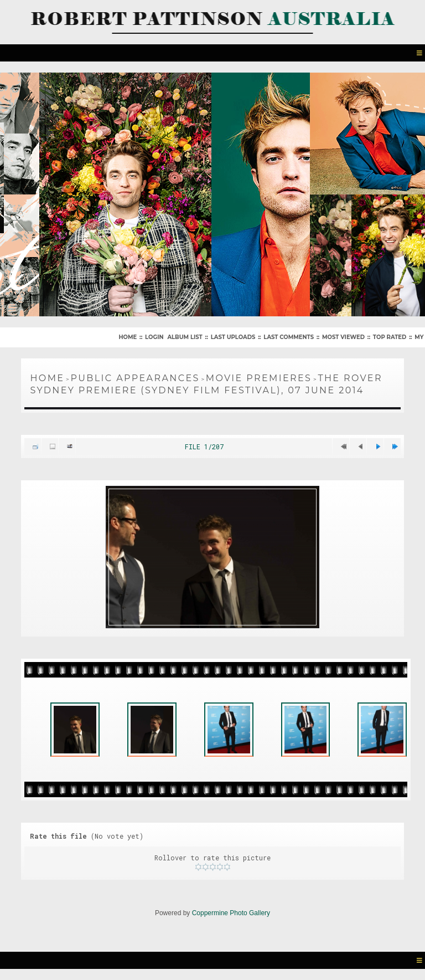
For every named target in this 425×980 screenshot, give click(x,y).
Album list (185, 337)
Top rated (390, 337)
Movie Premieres (259, 378)
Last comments (289, 337)
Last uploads (233, 337)
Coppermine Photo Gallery (231, 913)
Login (154, 337)
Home (128, 337)
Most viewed (343, 337)
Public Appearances (135, 378)
